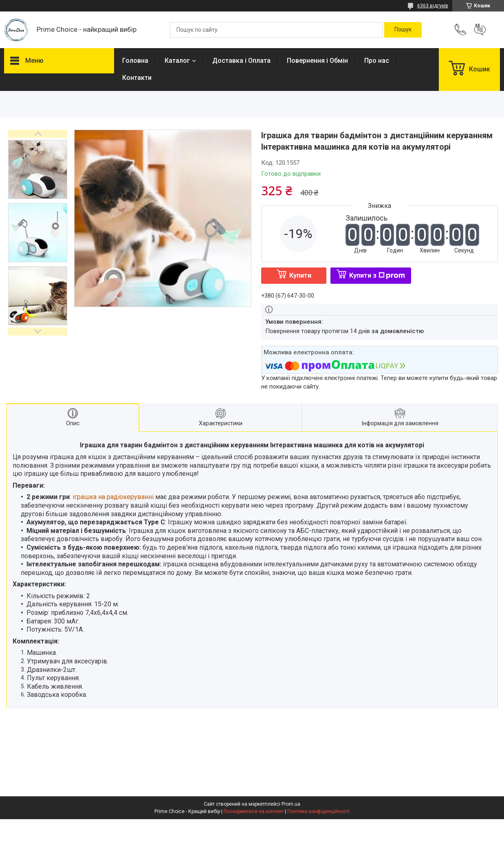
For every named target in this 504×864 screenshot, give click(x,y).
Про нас (377, 61)
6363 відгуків (433, 6)
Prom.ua (291, 804)
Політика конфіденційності (318, 811)
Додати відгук (480, 30)
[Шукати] (403, 30)
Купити (300, 275)
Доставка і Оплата (241, 61)
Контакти (137, 78)
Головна (135, 61)
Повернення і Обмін (317, 61)
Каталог (177, 61)
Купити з (377, 275)
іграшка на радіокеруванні (113, 497)
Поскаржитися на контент (254, 811)
